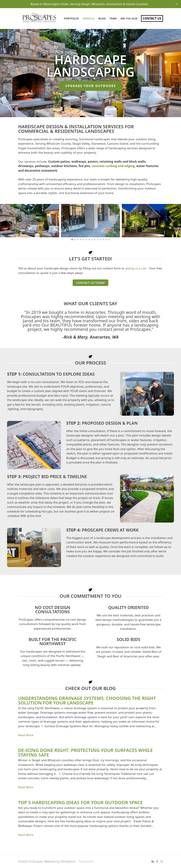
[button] (9, 221)
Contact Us (152, 18)
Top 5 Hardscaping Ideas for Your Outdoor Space (80, 802)
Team (113, 18)
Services (89, 18)
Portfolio (71, 18)
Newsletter (87, 861)
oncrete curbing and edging (114, 166)
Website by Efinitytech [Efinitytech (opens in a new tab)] (60, 861)
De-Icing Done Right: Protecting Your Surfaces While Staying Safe (85, 752)
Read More (26, 735)
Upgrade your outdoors (91, 86)
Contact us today (90, 283)
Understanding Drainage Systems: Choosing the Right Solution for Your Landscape (87, 700)
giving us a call (136, 268)
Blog (102, 18)
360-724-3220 (129, 18)
